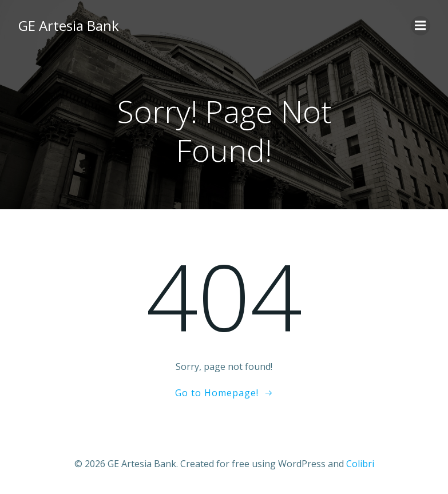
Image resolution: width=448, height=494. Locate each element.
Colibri (360, 464)
